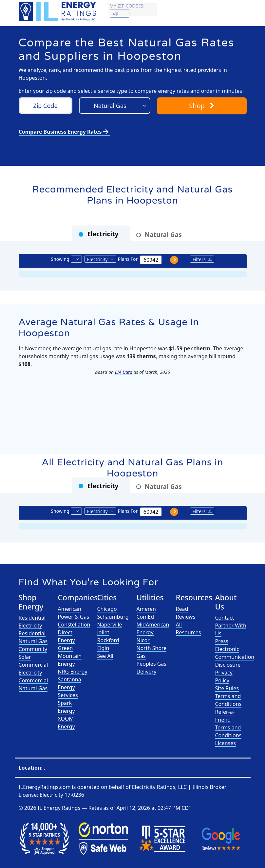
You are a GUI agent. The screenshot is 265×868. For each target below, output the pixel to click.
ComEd (145, 617)
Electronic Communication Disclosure (235, 657)
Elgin (103, 648)
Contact (225, 618)
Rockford (108, 640)
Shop (202, 106)
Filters (199, 259)
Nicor (143, 640)
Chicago (107, 609)
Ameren (146, 609)
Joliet (103, 632)
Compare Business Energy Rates (64, 132)
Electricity (97, 259)
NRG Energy (73, 672)
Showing (60, 259)
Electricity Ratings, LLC (159, 787)
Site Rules (227, 688)
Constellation (74, 625)
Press (222, 641)
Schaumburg (113, 617)
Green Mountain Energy (70, 656)
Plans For (128, 259)
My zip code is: (127, 6)
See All (105, 656)
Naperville (110, 625)
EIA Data (124, 372)
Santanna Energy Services (70, 687)
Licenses (226, 743)
